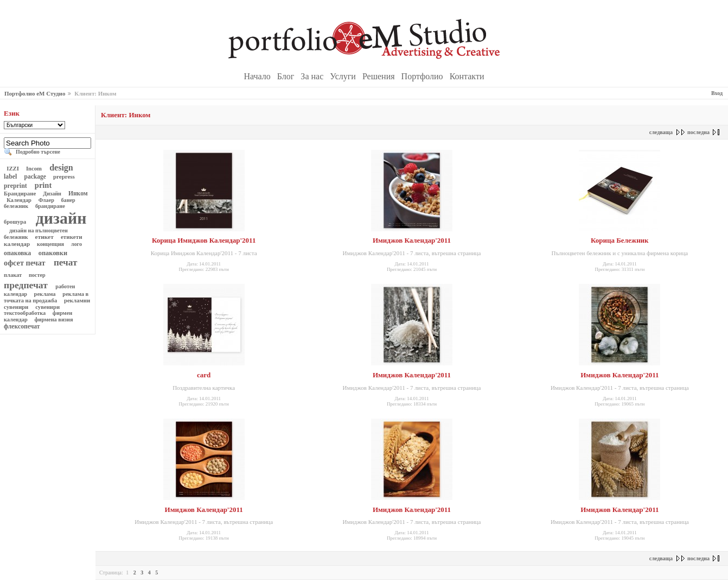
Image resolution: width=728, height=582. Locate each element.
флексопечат (23, 327)
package (35, 176)
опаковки (53, 253)
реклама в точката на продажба (46, 297)
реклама (45, 294)
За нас (313, 76)
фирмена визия (54, 320)
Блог (287, 76)
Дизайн (52, 194)
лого (76, 244)
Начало (258, 76)
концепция (50, 244)
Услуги (344, 76)
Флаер (46, 200)
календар (18, 244)
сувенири (48, 307)
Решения (380, 76)
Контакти (467, 76)
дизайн (59, 218)
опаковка (18, 253)
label (11, 176)
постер (37, 275)
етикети (71, 237)
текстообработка (25, 313)
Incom (34, 168)
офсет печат (25, 263)
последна (698, 132)
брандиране (50, 206)
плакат (14, 275)
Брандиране (21, 193)
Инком (78, 194)
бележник (17, 206)
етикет (44, 237)
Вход (717, 93)
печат (66, 262)
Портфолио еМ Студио (35, 93)
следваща (661, 132)
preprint (16, 186)
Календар (19, 200)
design (61, 167)
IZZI (13, 168)
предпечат (27, 285)
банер (68, 200)
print (43, 185)
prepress (64, 176)
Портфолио (423, 76)
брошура (16, 222)
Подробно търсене (38, 152)
